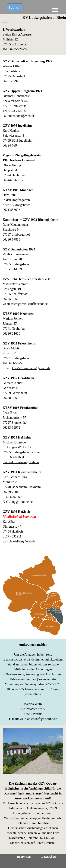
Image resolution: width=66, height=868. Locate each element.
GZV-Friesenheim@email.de (31, 368)
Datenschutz (49, 857)
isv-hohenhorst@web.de (19, 116)
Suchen (14, 7)
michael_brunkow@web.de (21, 462)
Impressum (24, 857)
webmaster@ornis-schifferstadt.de (25, 304)
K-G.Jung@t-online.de (18, 502)
